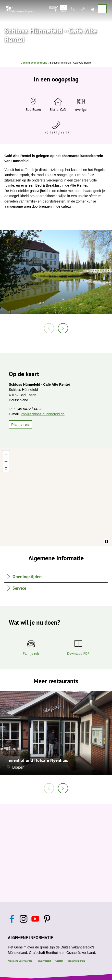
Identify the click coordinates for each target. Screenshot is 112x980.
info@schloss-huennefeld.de (43, 414)
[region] (56, 497)
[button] (20, 425)
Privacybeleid (44, 961)
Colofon (59, 961)
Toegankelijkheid (76, 961)
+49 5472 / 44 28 (56, 133)
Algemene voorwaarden (20, 961)
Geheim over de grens (34, 63)
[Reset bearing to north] (6, 468)
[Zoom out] (6, 461)
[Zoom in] (6, 454)
